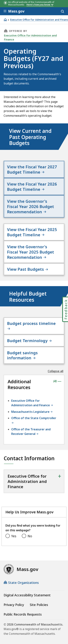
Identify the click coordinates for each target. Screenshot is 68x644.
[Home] (5, 20)
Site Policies (39, 605)
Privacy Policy (14, 605)
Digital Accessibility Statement (27, 595)
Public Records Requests (23, 614)
